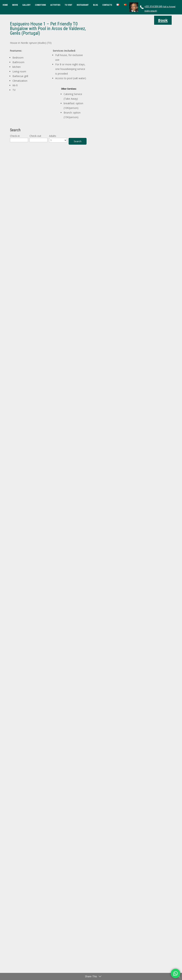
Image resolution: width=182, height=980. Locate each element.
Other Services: (69, 89)
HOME (5, 5)
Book (163, 20)
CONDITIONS (40, 5)
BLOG (96, 5)
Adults (53, 136)
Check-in (15, 136)
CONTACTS (107, 5)
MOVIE (15, 5)
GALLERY (26, 5)
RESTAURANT (83, 5)
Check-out (35, 136)
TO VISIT (69, 5)
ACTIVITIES (55, 5)
